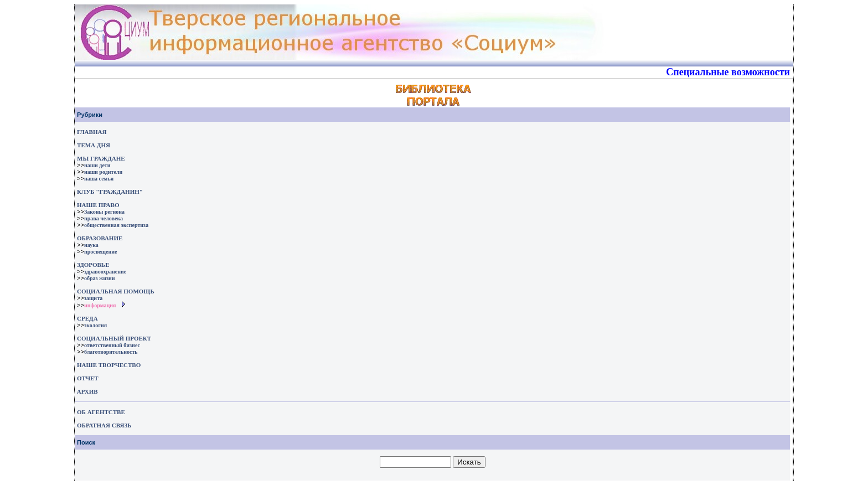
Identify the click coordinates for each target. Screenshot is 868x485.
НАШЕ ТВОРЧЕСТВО (109, 365)
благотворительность (111, 352)
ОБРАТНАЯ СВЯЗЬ (104, 425)
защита (93, 298)
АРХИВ (87, 391)
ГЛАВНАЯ (92, 132)
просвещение (100, 252)
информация (100, 305)
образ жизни (100, 278)
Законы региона (104, 212)
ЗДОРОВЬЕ (93, 265)
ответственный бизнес (112, 345)
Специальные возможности (728, 72)
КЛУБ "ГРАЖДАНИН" (110, 192)
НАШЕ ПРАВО (98, 205)
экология (95, 325)
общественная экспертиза (116, 225)
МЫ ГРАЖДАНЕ (101, 158)
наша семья (99, 179)
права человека (104, 218)
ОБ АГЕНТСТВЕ (101, 412)
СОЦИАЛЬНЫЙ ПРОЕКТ (114, 338)
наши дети (97, 165)
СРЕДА (87, 318)
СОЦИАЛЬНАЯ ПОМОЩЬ (116, 291)
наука (91, 245)
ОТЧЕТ (88, 378)
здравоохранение (105, 272)
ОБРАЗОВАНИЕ (100, 238)
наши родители (103, 172)
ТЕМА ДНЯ (94, 145)
